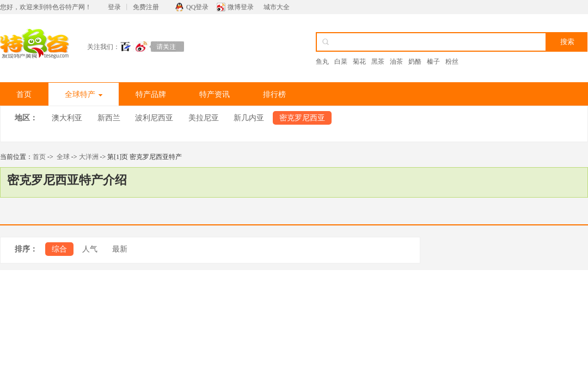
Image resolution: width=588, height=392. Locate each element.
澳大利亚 (67, 118)
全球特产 (84, 94)
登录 (114, 7)
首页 (24, 94)
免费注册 (146, 7)
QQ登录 (197, 7)
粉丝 (452, 62)
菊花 (359, 62)
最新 (120, 249)
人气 (90, 249)
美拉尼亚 (204, 118)
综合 (59, 249)
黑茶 (378, 62)
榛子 (433, 62)
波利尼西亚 (154, 118)
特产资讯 (215, 94)
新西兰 (109, 118)
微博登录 (241, 7)
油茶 (396, 62)
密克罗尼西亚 (302, 118)
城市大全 (277, 7)
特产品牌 (151, 94)
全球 (63, 157)
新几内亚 (249, 118)
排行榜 (274, 94)
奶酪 (415, 62)
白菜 (341, 62)
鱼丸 (322, 62)
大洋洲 (89, 157)
